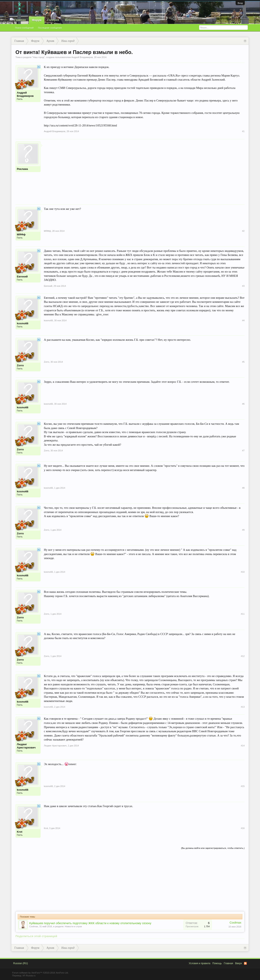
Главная (20, 20)
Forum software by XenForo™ (40, 973)
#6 (243, 404)
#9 (243, 530)
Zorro (20, 365)
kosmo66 (23, 323)
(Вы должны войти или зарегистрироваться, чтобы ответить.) (213, 848)
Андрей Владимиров (82, 57)
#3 (243, 286)
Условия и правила (199, 963)
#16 (243, 828)
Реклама (22, 169)
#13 (243, 707)
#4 (243, 320)
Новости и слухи (73, 926)
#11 (243, 614)
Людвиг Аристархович (26, 746)
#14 (243, 746)
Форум (37, 20)
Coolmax (34, 926)
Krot (20, 832)
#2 (243, 231)
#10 (243, 572)
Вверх (239, 963)
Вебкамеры (73, 20)
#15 (243, 786)
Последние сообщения (50, 28)
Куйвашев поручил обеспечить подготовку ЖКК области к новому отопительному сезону (90, 923)
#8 (243, 488)
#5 (243, 362)
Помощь (217, 963)
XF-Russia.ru (29, 976)
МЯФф (21, 234)
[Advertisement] (144, 170)
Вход (240, 3)
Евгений (22, 277)
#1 (243, 131)
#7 (243, 451)
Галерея (53, 20)
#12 (243, 656)
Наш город (38, 57)
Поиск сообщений (24, 28)
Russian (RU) (21, 963)
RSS (245, 963)
